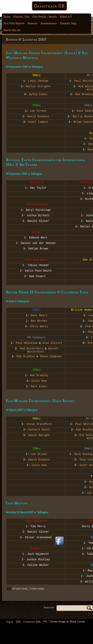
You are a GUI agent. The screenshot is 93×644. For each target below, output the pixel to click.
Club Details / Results (45, 17)
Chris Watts (39, 328)
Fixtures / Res (21, 17)
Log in (10, 626)
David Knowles (38, 118)
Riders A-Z (66, 17)
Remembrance (49, 23)
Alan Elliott (52, 344)
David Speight (39, 439)
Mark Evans (39, 390)
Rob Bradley (25, 359)
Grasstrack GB (49, 6)
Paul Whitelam (26, 344)
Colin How (39, 385)
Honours (33, 23)
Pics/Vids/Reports (14, 23)
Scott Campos (38, 123)
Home (7, 17)
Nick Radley (84, 459)
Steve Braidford (39, 428)
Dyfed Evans (38, 96)
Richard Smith (39, 434)
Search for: (49, 612)
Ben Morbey (39, 322)
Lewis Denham (38, 81)
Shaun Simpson (51, 359)
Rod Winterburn (32, 350)
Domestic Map (68, 23)
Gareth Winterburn (43, 352)
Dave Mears (39, 317)
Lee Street (38, 112)
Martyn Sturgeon (38, 87)
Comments (32, 626)
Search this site (12, 30)
